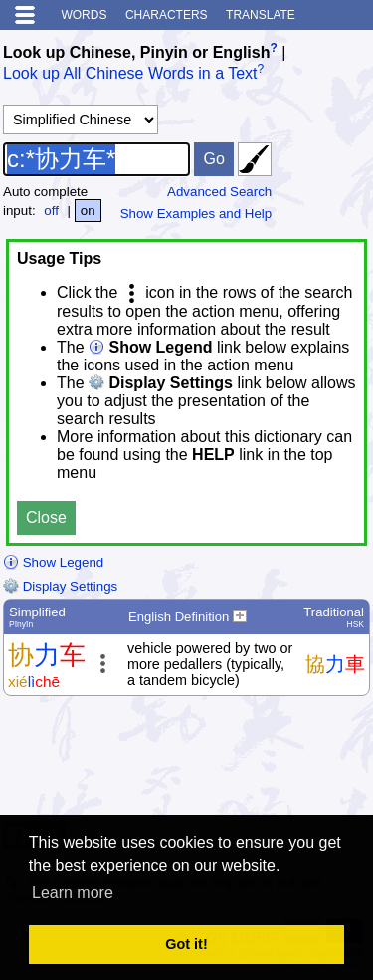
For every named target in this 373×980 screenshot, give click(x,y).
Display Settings (60, 586)
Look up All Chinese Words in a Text (130, 74)
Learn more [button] (73, 893)
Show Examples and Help (196, 214)
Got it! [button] (186, 944)
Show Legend (53, 562)
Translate (261, 15)
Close (46, 517)
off (51, 211)
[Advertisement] (211, 764)
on (88, 211)
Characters (167, 15)
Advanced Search (219, 192)
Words (84, 15)
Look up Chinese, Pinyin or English (136, 52)
